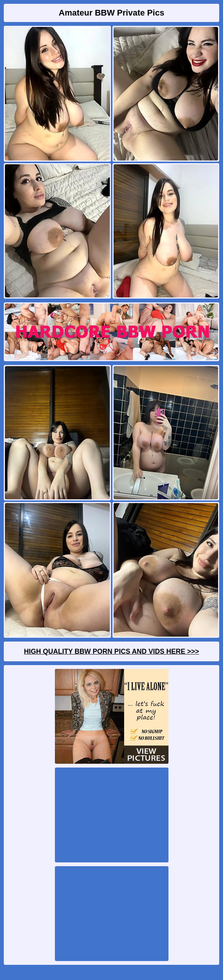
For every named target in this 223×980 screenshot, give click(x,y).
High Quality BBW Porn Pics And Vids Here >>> (111, 651)
